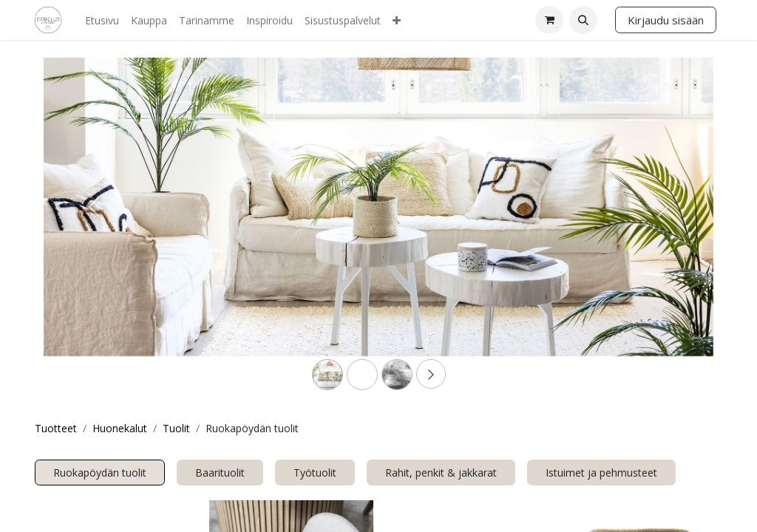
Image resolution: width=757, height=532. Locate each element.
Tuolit (176, 428)
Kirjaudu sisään (666, 20)
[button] (583, 20)
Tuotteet (56, 428)
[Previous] (94, 231)
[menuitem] (102, 20)
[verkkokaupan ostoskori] (549, 20)
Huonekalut (120, 428)
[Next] (663, 231)
